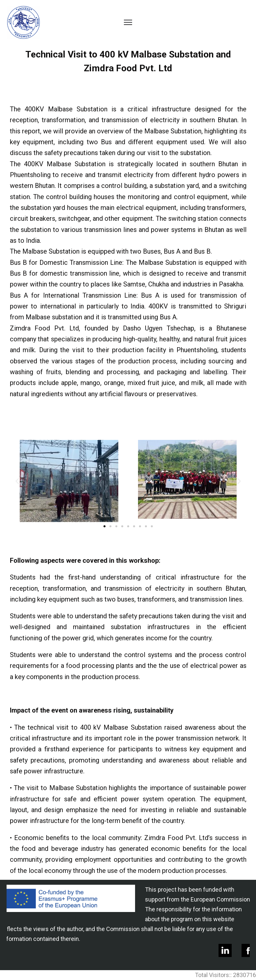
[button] (105, 526)
